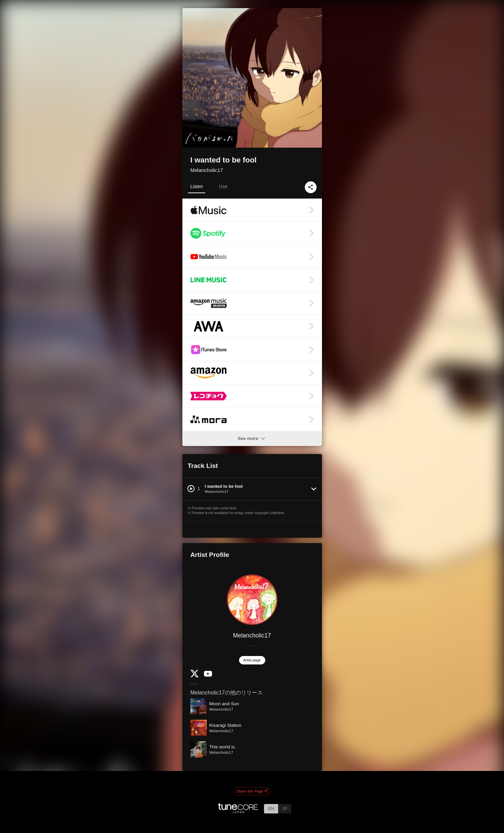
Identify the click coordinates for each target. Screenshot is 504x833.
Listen (197, 186)
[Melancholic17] (252, 600)
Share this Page (252, 791)
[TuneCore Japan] (238, 811)
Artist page (252, 660)
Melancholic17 (207, 170)
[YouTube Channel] (208, 675)
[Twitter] (195, 676)
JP (285, 809)
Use (223, 186)
